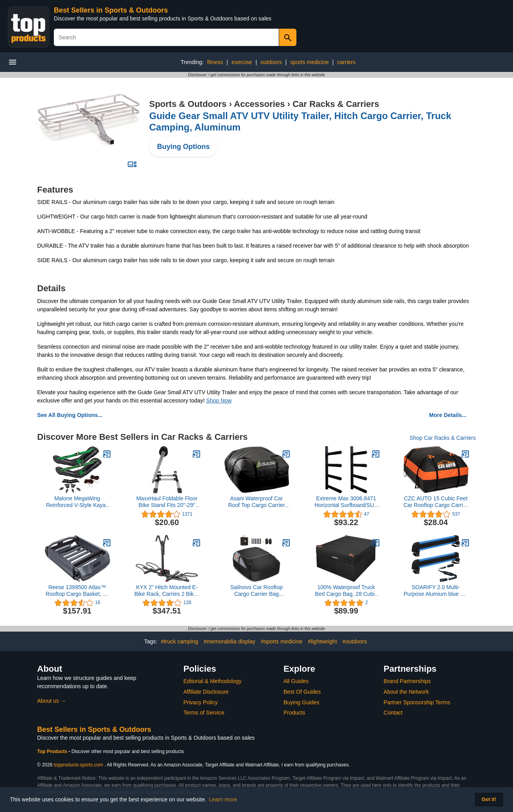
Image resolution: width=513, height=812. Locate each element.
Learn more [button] (223, 799)
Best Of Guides (302, 692)
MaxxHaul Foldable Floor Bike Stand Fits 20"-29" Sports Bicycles (167, 502)
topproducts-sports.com (78, 765)
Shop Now (219, 400)
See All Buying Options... (70, 415)
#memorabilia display (230, 641)
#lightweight (322, 641)
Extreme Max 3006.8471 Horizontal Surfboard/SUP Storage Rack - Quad (346, 502)
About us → (52, 701)
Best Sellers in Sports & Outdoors (111, 10)
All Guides (296, 681)
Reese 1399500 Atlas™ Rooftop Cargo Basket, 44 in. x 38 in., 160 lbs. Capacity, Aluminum (77, 591)
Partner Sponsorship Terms (417, 702)
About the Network (406, 692)
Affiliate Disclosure (206, 692)
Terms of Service (204, 713)
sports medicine (309, 62)
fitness (215, 62)
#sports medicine (281, 641)
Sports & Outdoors (188, 104)
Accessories (259, 104)
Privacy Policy (201, 702)
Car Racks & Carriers (336, 104)
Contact (393, 713)
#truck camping (179, 641)
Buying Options (184, 147)
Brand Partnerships (407, 681)
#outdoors (355, 641)
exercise (242, 62)
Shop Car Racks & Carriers (443, 438)
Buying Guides (301, 702)
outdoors (271, 62)
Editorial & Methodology (213, 681)
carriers (347, 62)
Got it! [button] (489, 799)
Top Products (53, 751)
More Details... (448, 415)
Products (294, 713)
